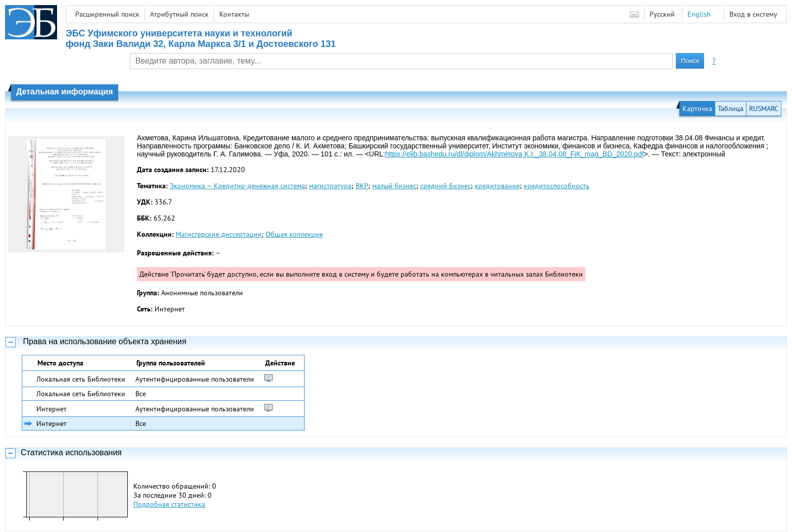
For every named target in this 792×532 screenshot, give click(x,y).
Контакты (234, 14)
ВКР (362, 186)
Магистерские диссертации (219, 234)
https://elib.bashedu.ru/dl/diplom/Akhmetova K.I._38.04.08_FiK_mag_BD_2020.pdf (514, 154)
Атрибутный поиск (179, 14)
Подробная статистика (169, 504)
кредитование (497, 186)
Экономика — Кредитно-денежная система (237, 186)
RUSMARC (764, 109)
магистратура (330, 186)
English (699, 14)
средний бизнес (445, 186)
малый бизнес (394, 186)
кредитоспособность (557, 186)
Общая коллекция (294, 234)
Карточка (697, 109)
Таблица (731, 109)
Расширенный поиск (107, 14)
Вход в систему (753, 14)
